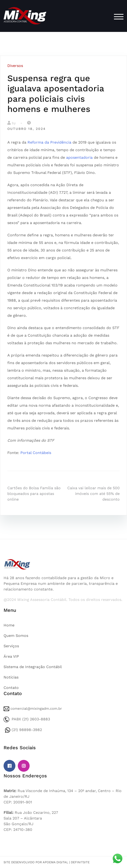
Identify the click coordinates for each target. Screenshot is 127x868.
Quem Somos (16, 636)
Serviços (11, 646)
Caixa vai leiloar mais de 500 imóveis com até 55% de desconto (93, 494)
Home (9, 625)
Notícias (11, 677)
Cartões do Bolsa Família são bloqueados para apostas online (34, 494)
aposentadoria (79, 157)
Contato (11, 688)
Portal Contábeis (36, 453)
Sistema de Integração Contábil (33, 667)
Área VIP (11, 656)
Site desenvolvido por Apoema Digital (36, 862)
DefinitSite (80, 862)
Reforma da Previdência (49, 142)
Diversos (15, 66)
